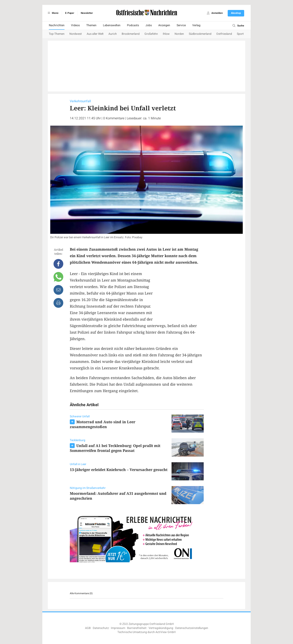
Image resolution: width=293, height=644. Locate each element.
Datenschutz (101, 628)
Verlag (196, 25)
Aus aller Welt (95, 34)
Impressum (118, 628)
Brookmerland (131, 34)
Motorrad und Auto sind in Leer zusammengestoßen (103, 424)
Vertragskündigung (161, 628)
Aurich (113, 34)
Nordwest (76, 34)
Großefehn (151, 34)
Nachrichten (57, 25)
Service (181, 25)
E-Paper (70, 13)
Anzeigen (164, 25)
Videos (75, 25)
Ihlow (166, 34)
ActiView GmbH (166, 632)
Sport (240, 34)
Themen (91, 25)
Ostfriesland (224, 34)
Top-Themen (57, 34)
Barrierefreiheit (137, 628)
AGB (88, 628)
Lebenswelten (112, 25)
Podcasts (133, 25)
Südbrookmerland (200, 34)
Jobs (149, 25)
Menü (52, 13)
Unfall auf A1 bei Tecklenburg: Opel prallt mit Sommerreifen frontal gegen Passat (115, 448)
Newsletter (87, 13)
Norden (179, 34)
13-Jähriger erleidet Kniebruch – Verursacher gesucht (119, 470)
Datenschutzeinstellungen (192, 628)
